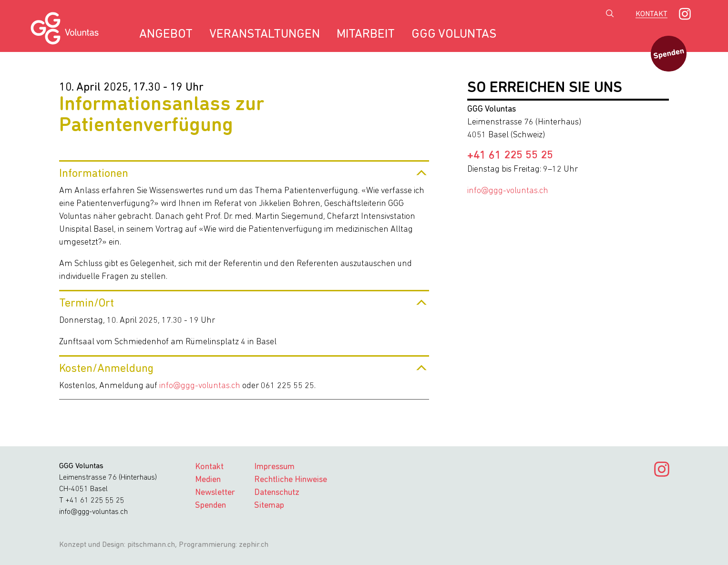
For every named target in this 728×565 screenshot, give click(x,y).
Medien (208, 480)
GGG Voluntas (454, 35)
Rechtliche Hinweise (291, 480)
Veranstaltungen (265, 35)
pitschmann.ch (151, 545)
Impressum (274, 467)
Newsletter (215, 493)
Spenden (210, 506)
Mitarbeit (366, 35)
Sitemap (269, 506)
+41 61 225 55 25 (510, 156)
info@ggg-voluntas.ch (200, 386)
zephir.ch (254, 545)
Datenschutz (277, 493)
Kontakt (651, 14)
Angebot (166, 35)
